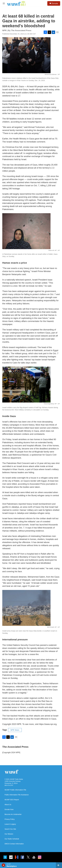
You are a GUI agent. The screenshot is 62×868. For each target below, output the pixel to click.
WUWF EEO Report (12, 800)
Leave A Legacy (10, 824)
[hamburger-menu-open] (4, 3)
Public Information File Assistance (17, 795)
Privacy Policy (10, 819)
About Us (8, 805)
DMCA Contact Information (14, 844)
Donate (55, 3)
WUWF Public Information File (15, 790)
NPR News (15, 730)
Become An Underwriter (13, 814)
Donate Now (9, 809)
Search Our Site (10, 829)
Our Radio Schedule (12, 839)
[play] (4, 865)
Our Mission (9, 834)
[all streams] (59, 865)
